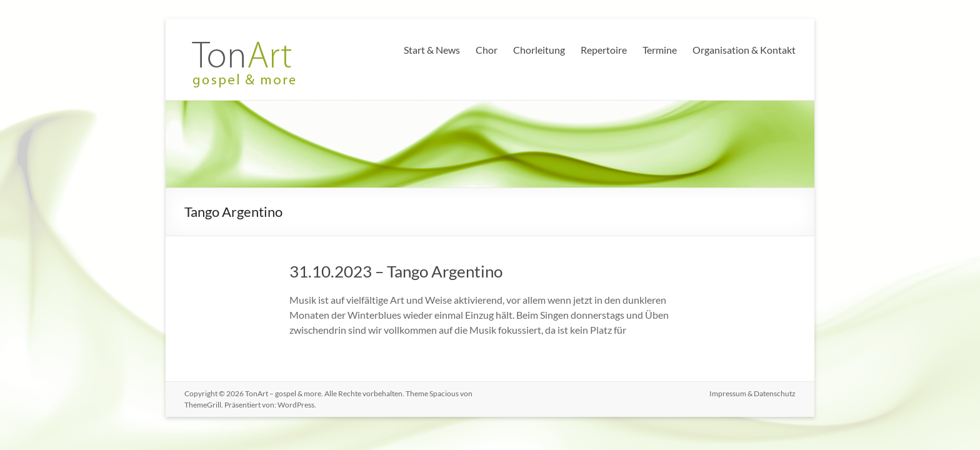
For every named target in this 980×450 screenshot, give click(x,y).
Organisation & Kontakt (744, 50)
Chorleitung (539, 50)
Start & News (432, 50)
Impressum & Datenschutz (752, 393)
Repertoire (604, 50)
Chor (487, 50)
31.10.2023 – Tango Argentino (396, 271)
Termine (660, 50)
